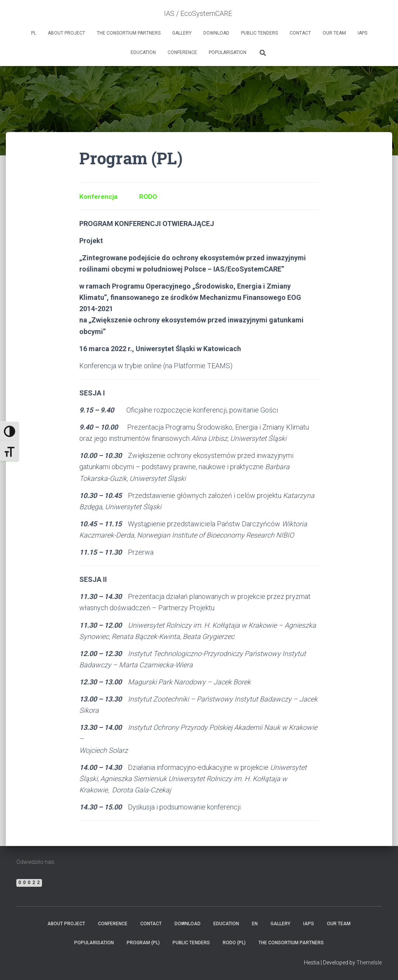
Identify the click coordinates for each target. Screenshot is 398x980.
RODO (150, 196)
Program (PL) (143, 943)
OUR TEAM (334, 33)
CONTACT (300, 33)
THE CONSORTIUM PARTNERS (129, 33)
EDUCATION (143, 52)
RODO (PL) (234, 943)
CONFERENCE (182, 52)
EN (255, 924)
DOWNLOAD (216, 33)
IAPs (362, 33)
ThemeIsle (369, 963)
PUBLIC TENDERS (259, 33)
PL (34, 33)
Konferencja (99, 196)
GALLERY (182, 33)
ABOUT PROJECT (66, 33)
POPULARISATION (228, 52)
